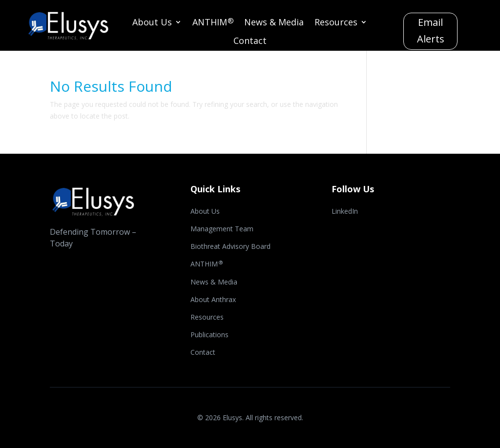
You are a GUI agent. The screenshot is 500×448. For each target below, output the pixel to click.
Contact (250, 42)
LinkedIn (345, 212)
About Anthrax (213, 300)
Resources (336, 23)
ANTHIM (213, 23)
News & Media (274, 23)
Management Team (222, 229)
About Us (152, 23)
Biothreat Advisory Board (230, 247)
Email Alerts (431, 31)
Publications (209, 335)
